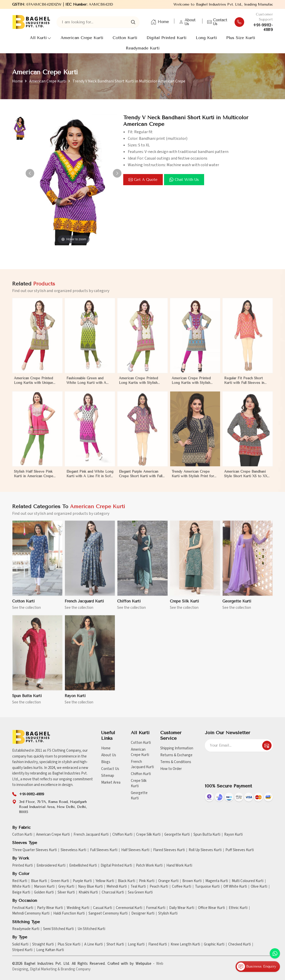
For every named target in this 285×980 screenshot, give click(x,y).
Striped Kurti (22, 950)
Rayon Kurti (233, 835)
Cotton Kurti (125, 38)
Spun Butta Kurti (207, 835)
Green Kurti (60, 881)
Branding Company (76, 969)
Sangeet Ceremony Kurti (108, 914)
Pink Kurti (147, 881)
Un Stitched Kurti (91, 929)
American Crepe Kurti (82, 38)
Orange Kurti (168, 881)
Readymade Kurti (143, 48)
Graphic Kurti (214, 944)
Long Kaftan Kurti (50, 950)
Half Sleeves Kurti (135, 850)
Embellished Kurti (83, 866)
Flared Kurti (158, 944)
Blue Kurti (39, 881)
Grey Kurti (66, 887)
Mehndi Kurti (117, 887)
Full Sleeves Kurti (104, 850)
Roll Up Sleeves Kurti (205, 850)
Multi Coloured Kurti (248, 881)
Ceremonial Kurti (129, 908)
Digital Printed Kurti (166, 38)
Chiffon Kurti (141, 774)
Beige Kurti (21, 892)
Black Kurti (127, 881)
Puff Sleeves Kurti (240, 850)
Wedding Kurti (78, 908)
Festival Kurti (23, 908)
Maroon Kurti (44, 887)
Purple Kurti (82, 881)
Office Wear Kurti (211, 908)
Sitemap (108, 776)
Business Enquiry (256, 967)
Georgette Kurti (139, 796)
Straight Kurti (43, 944)
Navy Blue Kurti (90, 887)
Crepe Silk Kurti (139, 783)
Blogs (106, 762)
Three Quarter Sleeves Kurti (34, 850)
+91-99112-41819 (263, 27)
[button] (117, 173)
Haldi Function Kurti (69, 914)
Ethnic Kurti (238, 908)
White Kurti (21, 887)
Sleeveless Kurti (73, 850)
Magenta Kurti (217, 881)
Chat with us (184, 180)
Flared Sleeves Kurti (169, 850)
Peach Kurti (159, 887)
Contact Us (217, 22)
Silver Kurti (66, 892)
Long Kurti (206, 38)
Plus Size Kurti (241, 38)
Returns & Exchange (176, 755)
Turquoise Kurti (207, 887)
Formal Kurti (156, 908)
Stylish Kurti (168, 914)
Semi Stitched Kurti (58, 929)
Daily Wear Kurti (182, 908)
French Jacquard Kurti (142, 764)
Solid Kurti (20, 944)
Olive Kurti (259, 887)
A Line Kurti (93, 944)
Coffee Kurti (182, 887)
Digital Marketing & (45, 969)
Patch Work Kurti (149, 866)
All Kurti (41, 38)
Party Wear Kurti (50, 908)
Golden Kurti (44, 892)
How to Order (171, 769)
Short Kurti (115, 944)
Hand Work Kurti (179, 866)
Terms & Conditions (176, 762)
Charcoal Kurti (113, 892)
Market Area (111, 783)
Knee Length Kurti (185, 944)
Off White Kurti (235, 887)
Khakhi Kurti (88, 892)
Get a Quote (143, 180)
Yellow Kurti (105, 881)
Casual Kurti (103, 908)
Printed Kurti (22, 866)
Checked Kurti (239, 944)
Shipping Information (177, 748)
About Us (187, 22)
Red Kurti (20, 881)
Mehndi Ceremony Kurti (31, 914)
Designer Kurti (143, 914)
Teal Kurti (138, 887)
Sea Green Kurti (140, 892)
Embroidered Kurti (51, 866)
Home (160, 22)
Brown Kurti (192, 881)
